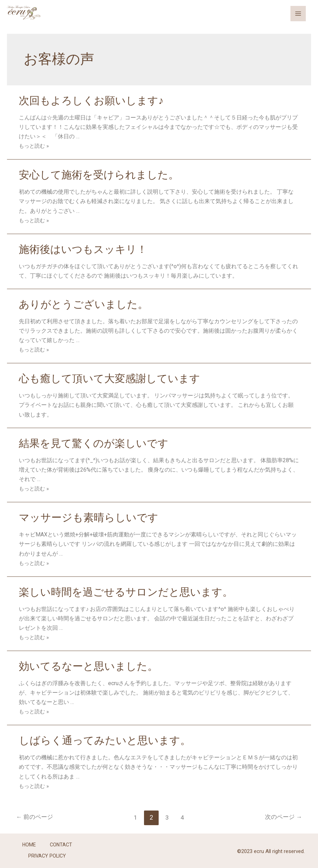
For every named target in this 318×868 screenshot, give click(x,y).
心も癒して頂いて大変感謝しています (109, 378)
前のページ (36, 816)
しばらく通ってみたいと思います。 (105, 739)
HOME (29, 843)
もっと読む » (35, 146)
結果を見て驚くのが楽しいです (94, 443)
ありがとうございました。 (84, 304)
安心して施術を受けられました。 (99, 175)
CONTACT (61, 843)
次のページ (282, 816)
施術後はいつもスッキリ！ (83, 249)
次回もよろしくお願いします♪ (91, 100)
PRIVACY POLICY (47, 853)
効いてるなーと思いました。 (88, 665)
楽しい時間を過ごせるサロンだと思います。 (126, 591)
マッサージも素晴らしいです (89, 517)
